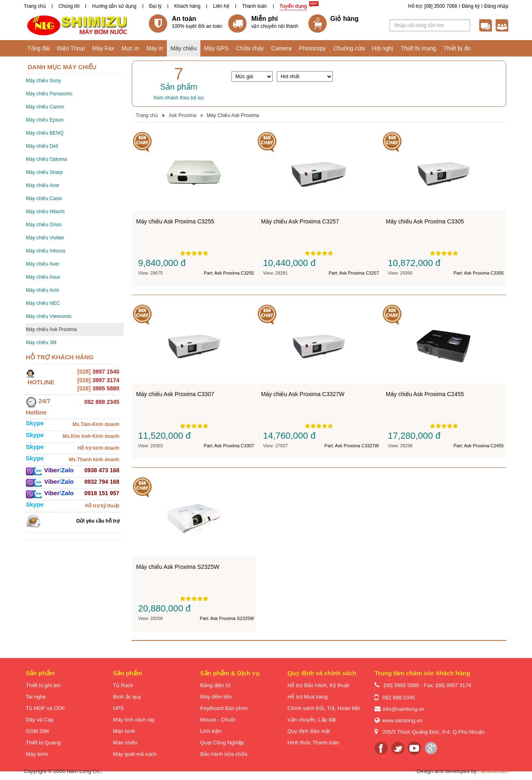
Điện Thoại (71, 48)
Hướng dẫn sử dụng (114, 6)
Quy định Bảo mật (309, 731)
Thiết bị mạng (418, 48)
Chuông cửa (349, 48)
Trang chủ (35, 6)
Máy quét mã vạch (135, 754)
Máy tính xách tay (134, 720)
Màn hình (124, 731)
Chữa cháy (250, 48)
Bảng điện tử (215, 685)
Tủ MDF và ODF (45, 708)
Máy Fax (103, 48)
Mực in (130, 48)
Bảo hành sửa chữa (224, 754)
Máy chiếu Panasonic (49, 94)
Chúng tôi (69, 6)
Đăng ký (471, 6)
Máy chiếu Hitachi (45, 212)
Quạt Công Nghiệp (222, 743)
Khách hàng (187, 6)
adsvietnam (495, 771)
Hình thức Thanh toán (313, 743)
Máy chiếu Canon (45, 107)
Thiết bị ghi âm (43, 685)
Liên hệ (221, 6)
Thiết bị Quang (43, 743)
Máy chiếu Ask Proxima (51, 329)
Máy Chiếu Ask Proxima (233, 115)
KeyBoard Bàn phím (224, 708)
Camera (281, 48)
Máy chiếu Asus (43, 277)
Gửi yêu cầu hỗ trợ (98, 521)
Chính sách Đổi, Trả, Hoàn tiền (324, 708)
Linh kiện (211, 731)
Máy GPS (216, 48)
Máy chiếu (184, 48)
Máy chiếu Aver (43, 264)
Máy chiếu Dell (42, 146)
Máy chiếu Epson (45, 120)
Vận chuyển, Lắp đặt (312, 720)
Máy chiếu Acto (43, 290)
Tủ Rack (123, 685)
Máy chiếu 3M (41, 343)
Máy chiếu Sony (43, 81)
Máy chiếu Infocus (46, 251)
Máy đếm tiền (216, 697)
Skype (35, 423)
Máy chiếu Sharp (44, 172)
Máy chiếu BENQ (45, 133)
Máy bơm (37, 754)
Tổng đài (39, 48)
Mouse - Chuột (218, 720)
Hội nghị (383, 48)
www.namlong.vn (402, 720)
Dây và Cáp (40, 720)
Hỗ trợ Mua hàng (308, 697)
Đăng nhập (496, 6)
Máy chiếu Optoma (46, 159)
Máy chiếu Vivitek (45, 238)
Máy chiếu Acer (43, 185)
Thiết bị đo (457, 48)
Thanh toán (255, 6)
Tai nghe (36, 697)
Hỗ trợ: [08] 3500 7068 (433, 6)
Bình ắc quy (127, 697)
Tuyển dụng (293, 6)
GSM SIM (37, 731)
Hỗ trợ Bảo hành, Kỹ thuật (318, 685)
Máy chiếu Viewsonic (49, 316)
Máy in (155, 48)
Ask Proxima (183, 115)
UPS (118, 708)
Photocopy (312, 48)
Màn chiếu (125, 743)
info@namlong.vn (403, 709)
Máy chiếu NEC (43, 303)
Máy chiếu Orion (44, 225)
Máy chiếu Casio (44, 198)
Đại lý (155, 6)
